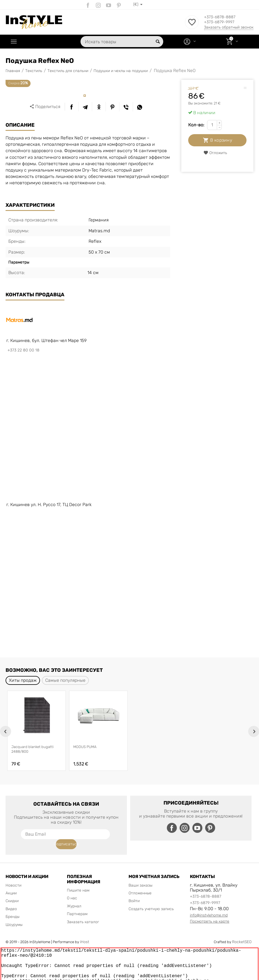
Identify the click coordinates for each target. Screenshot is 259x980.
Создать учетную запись (151, 899)
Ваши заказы (140, 875)
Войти (134, 891)
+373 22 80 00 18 (23, 350)
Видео (11, 899)
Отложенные (140, 883)
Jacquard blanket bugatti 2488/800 (32, 749)
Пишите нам (78, 880)
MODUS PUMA (85, 747)
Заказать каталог (83, 912)
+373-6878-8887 (224, 17)
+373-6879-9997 (223, 22)
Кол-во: (196, 125)
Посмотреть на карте (210, 911)
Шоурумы (14, 915)
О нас (72, 888)
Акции (11, 883)
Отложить (215, 153)
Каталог (29, 42)
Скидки (12, 891)
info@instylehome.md (209, 905)
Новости (13, 875)
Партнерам (77, 904)
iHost (85, 932)
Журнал (74, 896)
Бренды (12, 907)
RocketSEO (242, 932)
